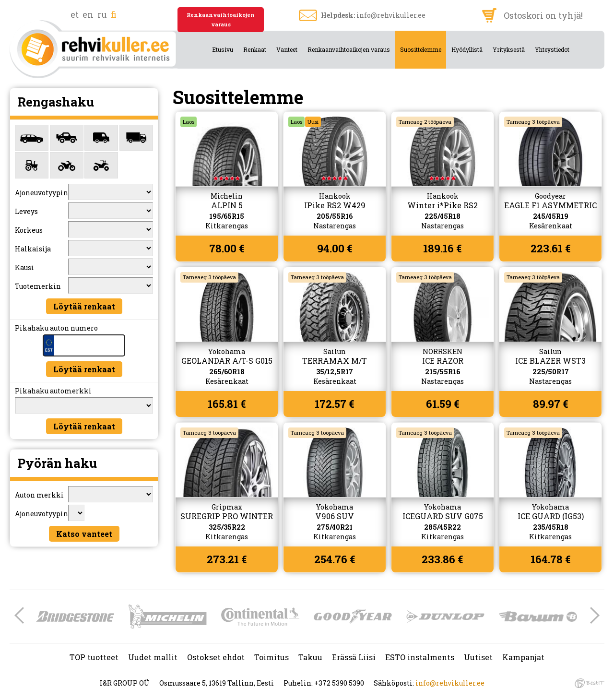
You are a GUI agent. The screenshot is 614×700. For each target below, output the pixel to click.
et (75, 14)
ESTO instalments (420, 657)
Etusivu (223, 49)
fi (114, 14)
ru (102, 14)
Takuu (310, 657)
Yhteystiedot (552, 49)
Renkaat (255, 49)
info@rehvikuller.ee (391, 15)
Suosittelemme (421, 49)
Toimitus (272, 657)
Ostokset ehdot (216, 657)
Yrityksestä (509, 49)
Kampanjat (523, 657)
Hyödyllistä (467, 49)
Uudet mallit (153, 657)
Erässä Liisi (354, 657)
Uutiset (478, 657)
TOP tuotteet (94, 657)
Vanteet (287, 49)
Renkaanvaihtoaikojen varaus (221, 19)
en (88, 14)
